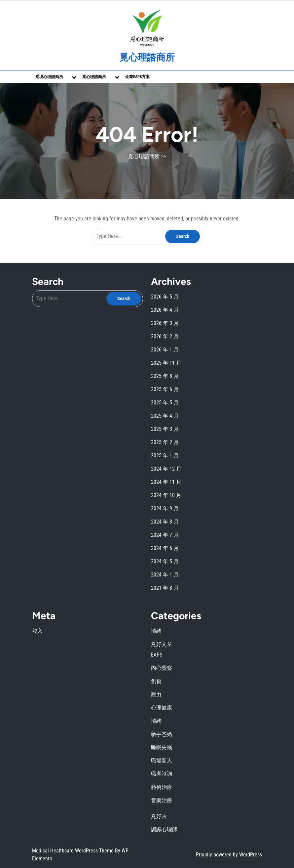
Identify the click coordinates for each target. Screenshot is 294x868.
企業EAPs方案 (137, 77)
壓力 (156, 694)
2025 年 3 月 (165, 429)
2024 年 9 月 (165, 508)
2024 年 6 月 (165, 548)
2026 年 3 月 (165, 323)
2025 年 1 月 (165, 456)
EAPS (157, 655)
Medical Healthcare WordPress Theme (73, 851)
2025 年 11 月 (166, 363)
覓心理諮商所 (147, 57)
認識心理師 (164, 829)
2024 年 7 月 (165, 535)
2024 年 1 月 (165, 575)
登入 (37, 631)
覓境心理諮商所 (49, 77)
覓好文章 (162, 644)
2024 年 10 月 (166, 495)
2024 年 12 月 (166, 469)
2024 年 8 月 (165, 522)
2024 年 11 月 (166, 482)
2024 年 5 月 (165, 561)
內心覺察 (162, 668)
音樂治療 (162, 800)
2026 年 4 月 (165, 310)
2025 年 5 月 (165, 403)
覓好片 (159, 816)
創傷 (156, 681)
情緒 (156, 631)
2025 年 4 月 (165, 416)
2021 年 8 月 (165, 588)
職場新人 (162, 761)
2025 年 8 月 (165, 376)
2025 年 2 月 (165, 442)
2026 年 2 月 (165, 336)
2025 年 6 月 (165, 389)
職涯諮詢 (162, 774)
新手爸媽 (162, 734)
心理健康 (162, 708)
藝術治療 (162, 787)
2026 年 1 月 (165, 350)
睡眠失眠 (162, 747)
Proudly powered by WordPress (229, 855)
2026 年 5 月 (165, 297)
